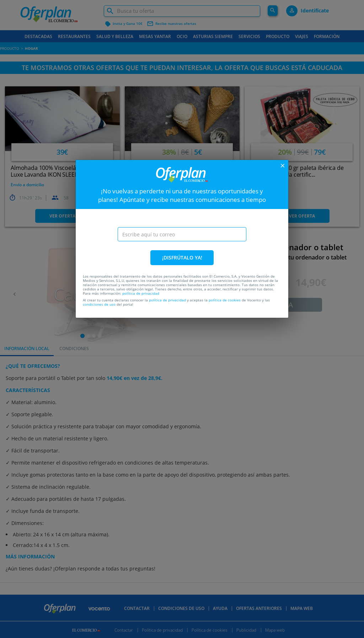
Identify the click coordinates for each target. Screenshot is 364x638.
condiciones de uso (99, 304)
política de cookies (225, 300)
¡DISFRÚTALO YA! (182, 258)
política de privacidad (141, 293)
